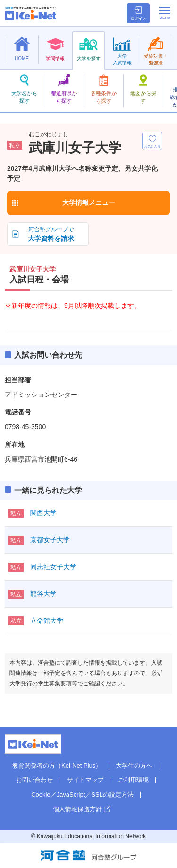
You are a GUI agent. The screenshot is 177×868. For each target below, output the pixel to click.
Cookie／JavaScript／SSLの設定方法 (82, 794)
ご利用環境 (133, 780)
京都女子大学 (50, 540)
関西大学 (43, 513)
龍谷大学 (43, 594)
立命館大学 (47, 621)
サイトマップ (85, 780)
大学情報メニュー (89, 202)
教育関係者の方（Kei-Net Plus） (57, 766)
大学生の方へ (134, 766)
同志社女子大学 (53, 567)
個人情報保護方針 (77, 809)
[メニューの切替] (165, 13)
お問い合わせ (34, 780)
